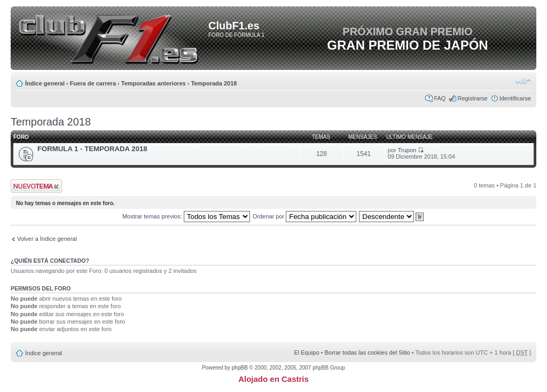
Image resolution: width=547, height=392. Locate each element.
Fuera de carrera (93, 83)
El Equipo (306, 352)
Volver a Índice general (47, 239)
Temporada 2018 (214, 83)
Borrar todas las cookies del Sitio (367, 352)
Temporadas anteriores (154, 83)
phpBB (240, 368)
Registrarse (472, 98)
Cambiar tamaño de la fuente (523, 81)
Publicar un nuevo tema (36, 186)
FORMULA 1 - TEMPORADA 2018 (92, 149)
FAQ (440, 98)
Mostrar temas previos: (186, 216)
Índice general (45, 83)
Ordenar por (304, 216)
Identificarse (515, 98)
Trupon (407, 150)
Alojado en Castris (273, 379)
